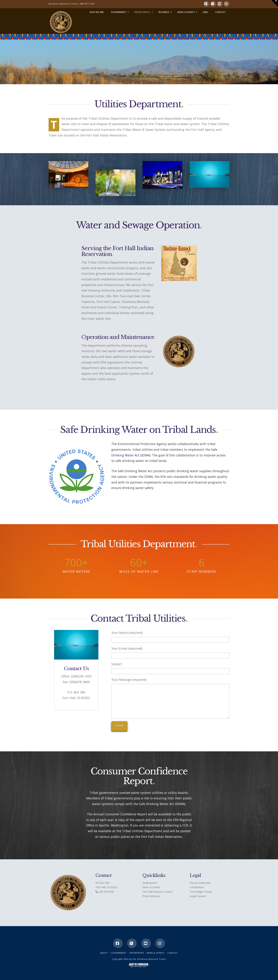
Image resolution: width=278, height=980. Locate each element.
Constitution (197, 887)
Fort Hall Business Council (157, 892)
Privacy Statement (200, 883)
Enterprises (137, 953)
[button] (275, 3)
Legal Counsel (198, 896)
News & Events (151, 887)
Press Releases (151, 896)
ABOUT (104, 953)
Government (119, 953)
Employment (150, 883)
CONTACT (173, 953)
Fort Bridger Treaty (201, 892)
